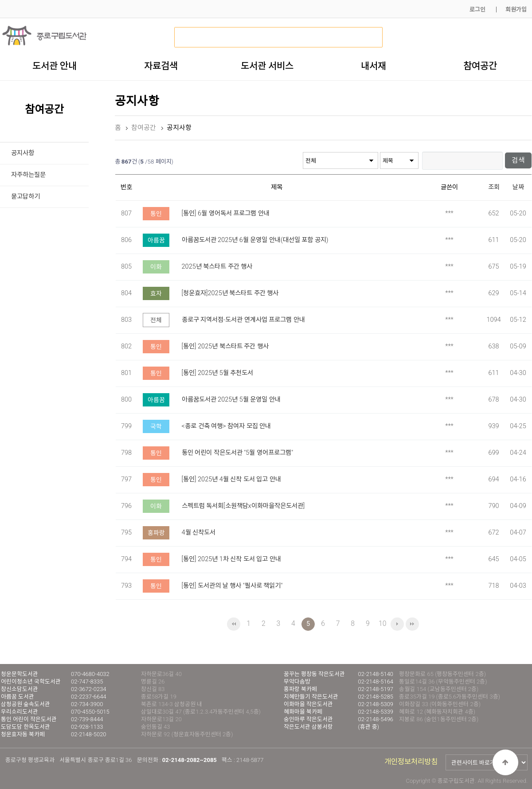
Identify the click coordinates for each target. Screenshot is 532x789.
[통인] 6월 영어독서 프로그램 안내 (226, 213)
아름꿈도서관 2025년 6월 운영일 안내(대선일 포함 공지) (255, 240)
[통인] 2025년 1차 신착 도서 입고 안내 (231, 559)
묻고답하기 (25, 197)
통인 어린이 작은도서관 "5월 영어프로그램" (238, 452)
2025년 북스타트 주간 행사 (217, 266)
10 (382, 623)
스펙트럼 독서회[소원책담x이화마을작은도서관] (243, 506)
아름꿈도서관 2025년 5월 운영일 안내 (231, 399)
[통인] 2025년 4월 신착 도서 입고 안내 (231, 479)
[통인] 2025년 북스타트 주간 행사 (225, 346)
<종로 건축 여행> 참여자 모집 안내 (227, 426)
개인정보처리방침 (411, 761)
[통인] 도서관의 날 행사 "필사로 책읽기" (232, 585)
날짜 (518, 187)
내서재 (374, 66)
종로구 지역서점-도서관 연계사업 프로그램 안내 (243, 319)
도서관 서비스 (267, 66)
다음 (397, 624)
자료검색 (161, 66)
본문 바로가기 (0, 0)
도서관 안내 (55, 66)
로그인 (477, 10)
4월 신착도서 (199, 532)
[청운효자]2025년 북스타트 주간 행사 (230, 293)
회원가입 (516, 10)
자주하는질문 (28, 175)
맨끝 (412, 624)
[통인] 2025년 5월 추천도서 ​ (218, 373)
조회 (494, 187)
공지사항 (23, 153)
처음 (234, 624)
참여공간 (480, 66)
